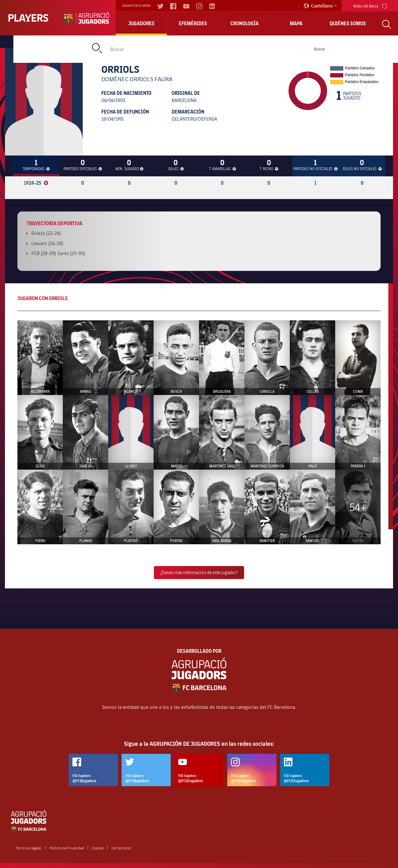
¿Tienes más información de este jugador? (199, 572)
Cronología (245, 23)
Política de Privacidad (67, 848)
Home (63, 42)
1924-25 (36, 183)
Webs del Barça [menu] (370, 5)
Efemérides (193, 23)
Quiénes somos (348, 23)
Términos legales (29, 848)
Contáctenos (121, 848)
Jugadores (141, 23)
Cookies (98, 848)
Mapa (296, 23)
